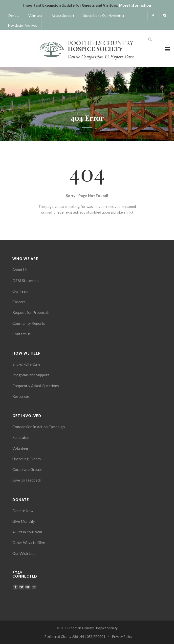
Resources (21, 396)
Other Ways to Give (29, 543)
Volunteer (35, 16)
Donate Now (23, 511)
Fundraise (21, 437)
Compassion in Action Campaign (39, 427)
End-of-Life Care (26, 364)
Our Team (20, 291)
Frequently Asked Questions (36, 386)
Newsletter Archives (23, 25)
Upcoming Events (27, 459)
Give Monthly (24, 521)
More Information (135, 5)
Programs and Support (31, 375)
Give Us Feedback (27, 480)
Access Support (63, 16)
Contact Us (22, 334)
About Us (20, 270)
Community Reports (29, 323)
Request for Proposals (31, 312)
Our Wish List (24, 553)
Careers (19, 302)
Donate (14, 16)
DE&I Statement (26, 281)
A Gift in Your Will (27, 532)
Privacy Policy (122, 637)
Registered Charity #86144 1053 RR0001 (75, 637)
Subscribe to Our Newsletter (104, 16)
